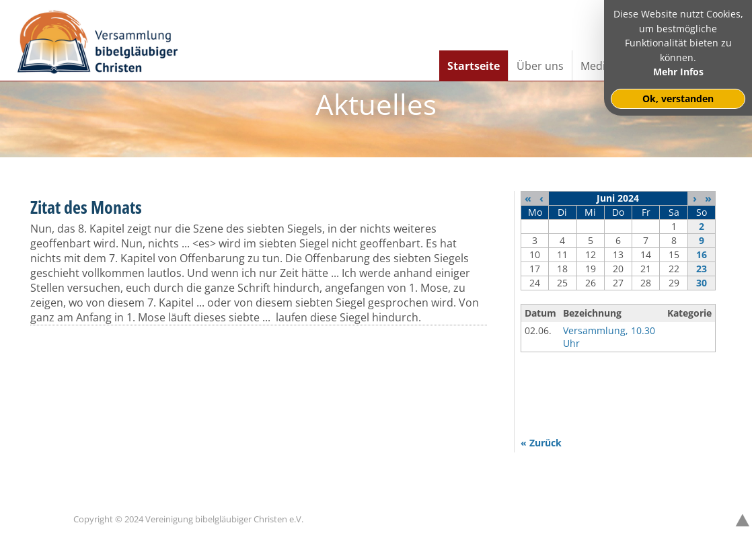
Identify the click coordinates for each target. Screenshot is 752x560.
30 (702, 283)
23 (702, 269)
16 (702, 254)
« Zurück (541, 443)
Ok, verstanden (678, 98)
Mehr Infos (678, 72)
